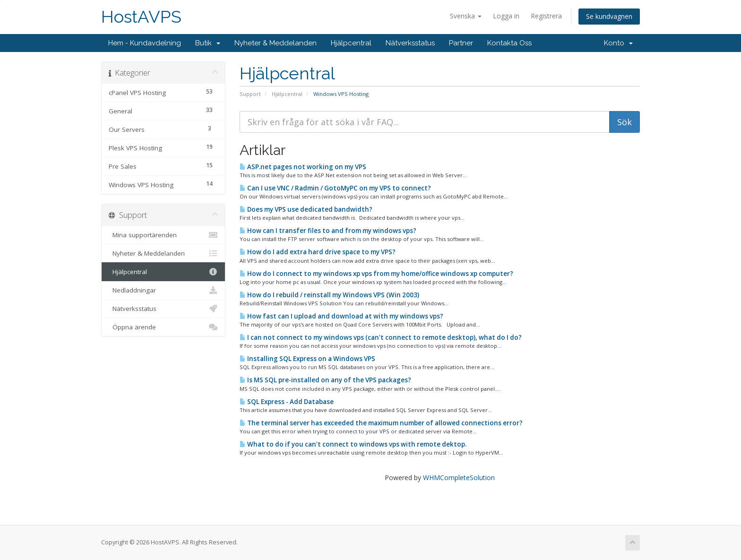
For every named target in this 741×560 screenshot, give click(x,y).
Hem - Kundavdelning (145, 43)
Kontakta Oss (509, 43)
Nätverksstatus (410, 43)
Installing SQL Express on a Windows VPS (307, 359)
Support (250, 94)
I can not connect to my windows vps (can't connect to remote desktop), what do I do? (381, 337)
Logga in (506, 16)
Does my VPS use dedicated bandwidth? (306, 209)
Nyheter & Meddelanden (276, 43)
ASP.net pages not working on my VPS (303, 167)
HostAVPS (141, 17)
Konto (618, 43)
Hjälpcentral (351, 43)
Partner (461, 43)
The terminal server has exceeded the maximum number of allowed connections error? (381, 423)
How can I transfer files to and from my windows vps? (328, 231)
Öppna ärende (163, 327)
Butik (208, 43)
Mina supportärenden (163, 235)
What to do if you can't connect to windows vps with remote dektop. (353, 444)
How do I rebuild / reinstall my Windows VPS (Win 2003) (329, 295)
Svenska (466, 16)
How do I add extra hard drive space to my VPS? (318, 252)
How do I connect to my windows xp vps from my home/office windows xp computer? (376, 274)
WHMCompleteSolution (459, 478)
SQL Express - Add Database (287, 402)
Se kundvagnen (609, 16)
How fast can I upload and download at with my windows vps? (341, 316)
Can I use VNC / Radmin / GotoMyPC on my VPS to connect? (335, 188)
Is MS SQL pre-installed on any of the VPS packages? (325, 380)
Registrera (546, 16)
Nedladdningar (163, 290)
